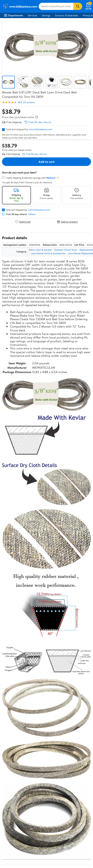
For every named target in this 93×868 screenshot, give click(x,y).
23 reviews (29, 102)
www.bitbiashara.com (41, 129)
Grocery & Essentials (66, 15)
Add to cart (46, 162)
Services (32, 15)
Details (32, 214)
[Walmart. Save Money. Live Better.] (20, 6)
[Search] (78, 6)
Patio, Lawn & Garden (40, 250)
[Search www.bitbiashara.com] (56, 6)
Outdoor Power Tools (66, 250)
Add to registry (67, 222)
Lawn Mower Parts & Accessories (48, 253)
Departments (13, 15)
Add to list (23, 222)
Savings (46, 15)
